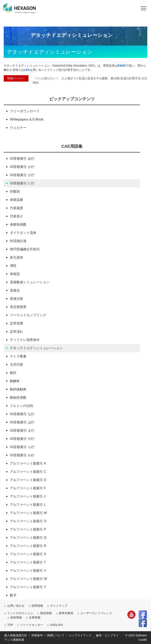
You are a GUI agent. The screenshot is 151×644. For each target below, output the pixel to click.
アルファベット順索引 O (28, 521)
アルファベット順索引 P (28, 529)
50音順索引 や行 (22, 439)
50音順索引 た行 (22, 183)
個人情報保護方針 (16, 635)
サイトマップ (59, 606)
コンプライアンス (80, 635)
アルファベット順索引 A (28, 463)
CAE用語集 (72, 146)
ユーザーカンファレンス (96, 613)
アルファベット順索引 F (28, 488)
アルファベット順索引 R (28, 546)
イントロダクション (20, 613)
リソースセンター (32, 625)
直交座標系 (18, 307)
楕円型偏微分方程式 (25, 249)
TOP (10, 625)
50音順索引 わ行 (22, 455)
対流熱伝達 (18, 241)
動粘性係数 (18, 398)
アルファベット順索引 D (28, 480)
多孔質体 (17, 257)
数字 (13, 595)
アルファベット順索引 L (28, 505)
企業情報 (35, 617)
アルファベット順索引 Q (28, 538)
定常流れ (17, 332)
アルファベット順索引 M (28, 513)
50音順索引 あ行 (22, 159)
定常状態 (17, 323)
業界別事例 (66, 613)
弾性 (13, 266)
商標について (56, 635)
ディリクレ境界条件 (25, 340)
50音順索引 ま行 (22, 430)
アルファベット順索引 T (28, 562)
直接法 (15, 290)
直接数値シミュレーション (30, 282)
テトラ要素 (18, 356)
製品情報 (46, 613)
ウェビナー (18, 128)
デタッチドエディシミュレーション (36, 348)
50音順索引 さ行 (22, 175)
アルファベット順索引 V (28, 571)
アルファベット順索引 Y (28, 587)
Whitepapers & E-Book (27, 119)
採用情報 (37, 606)
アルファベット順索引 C (28, 472)
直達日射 (17, 299)
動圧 (13, 373)
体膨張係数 (18, 224)
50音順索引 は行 (22, 422)
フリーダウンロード (25, 111)
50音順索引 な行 (22, 414)
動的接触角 (18, 389)
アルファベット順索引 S (28, 554)
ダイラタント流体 (23, 233)
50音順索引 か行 (22, 167)
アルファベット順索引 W (28, 579)
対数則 (15, 191)
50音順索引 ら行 (22, 447)
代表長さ (17, 216)
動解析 (15, 381)
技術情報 (16, 617)
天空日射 (17, 365)
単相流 (15, 274)
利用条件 (37, 635)
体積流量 (17, 200)
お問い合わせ (16, 606)
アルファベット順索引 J (28, 496)
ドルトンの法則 (21, 406)
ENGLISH (56, 625)
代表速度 (17, 208)
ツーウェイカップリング (28, 315)
